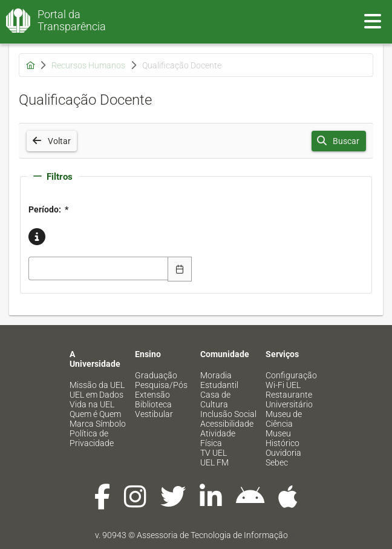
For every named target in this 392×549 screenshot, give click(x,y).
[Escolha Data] (180, 269)
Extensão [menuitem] (152, 395)
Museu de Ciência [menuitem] (284, 419)
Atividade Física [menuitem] (218, 438)
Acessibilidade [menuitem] (227, 424)
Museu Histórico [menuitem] (283, 438)
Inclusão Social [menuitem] (228, 414)
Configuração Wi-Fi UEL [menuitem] (291, 380)
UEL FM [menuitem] (214, 462)
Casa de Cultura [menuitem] (215, 399)
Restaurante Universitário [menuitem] (289, 399)
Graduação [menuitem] (156, 375)
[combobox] (99, 268)
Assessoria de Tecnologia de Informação (212, 535)
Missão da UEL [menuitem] (97, 385)
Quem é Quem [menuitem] (95, 414)
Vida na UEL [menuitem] (92, 404)
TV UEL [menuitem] (214, 453)
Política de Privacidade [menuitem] (92, 438)
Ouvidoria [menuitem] (283, 453)
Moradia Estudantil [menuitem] (219, 380)
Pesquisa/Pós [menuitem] (161, 385)
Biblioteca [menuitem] (153, 404)
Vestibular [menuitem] (154, 414)
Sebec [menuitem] (277, 462)
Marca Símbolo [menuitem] (98, 424)
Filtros (53, 177)
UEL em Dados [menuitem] (96, 395)
